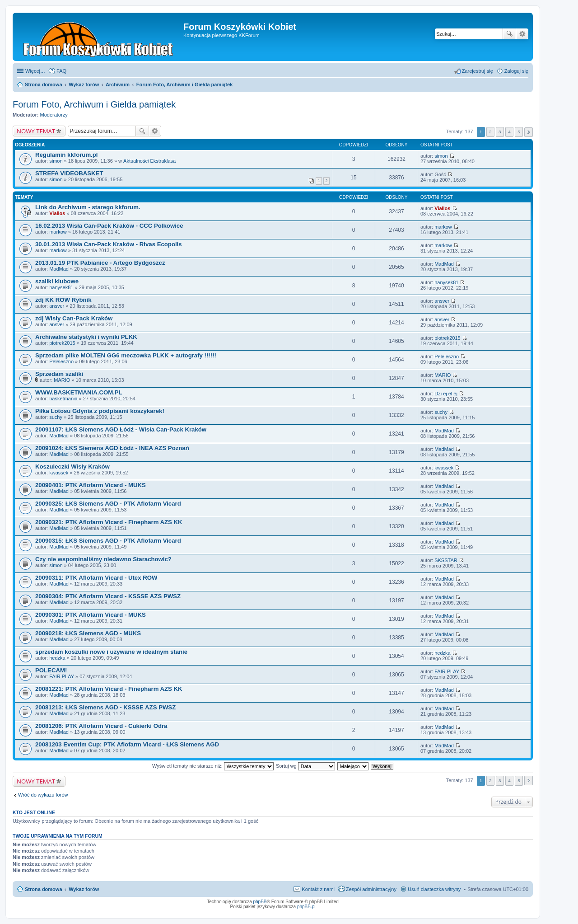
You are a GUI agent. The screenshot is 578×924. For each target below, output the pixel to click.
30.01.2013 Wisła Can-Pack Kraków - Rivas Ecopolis (109, 244)
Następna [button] (529, 132)
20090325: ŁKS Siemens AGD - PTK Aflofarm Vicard (108, 504)
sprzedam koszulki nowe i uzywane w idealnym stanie (111, 652)
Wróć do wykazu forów (43, 795)
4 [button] (509, 132)
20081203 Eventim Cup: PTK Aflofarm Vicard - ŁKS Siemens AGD (127, 744)
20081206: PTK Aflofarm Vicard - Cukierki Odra (101, 726)
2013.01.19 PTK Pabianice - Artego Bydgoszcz (100, 263)
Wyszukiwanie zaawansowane (522, 34)
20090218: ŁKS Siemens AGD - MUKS (88, 633)
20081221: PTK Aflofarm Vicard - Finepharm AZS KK (109, 689)
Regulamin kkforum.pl (67, 155)
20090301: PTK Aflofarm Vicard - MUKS (91, 615)
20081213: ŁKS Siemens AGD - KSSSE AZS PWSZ (105, 707)
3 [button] (500, 132)
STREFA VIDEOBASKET (69, 173)
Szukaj (509, 34)
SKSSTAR (446, 560)
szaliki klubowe (57, 281)
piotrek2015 (62, 343)
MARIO (62, 380)
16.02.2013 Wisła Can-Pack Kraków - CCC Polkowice (109, 226)
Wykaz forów (84, 889)
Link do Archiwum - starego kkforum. (88, 207)
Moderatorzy (54, 115)
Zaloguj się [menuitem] (516, 71)
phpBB (260, 902)
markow (58, 232)
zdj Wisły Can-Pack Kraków (74, 318)
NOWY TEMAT (36, 131)
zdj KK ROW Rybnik (63, 300)
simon (56, 161)
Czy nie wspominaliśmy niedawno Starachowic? (103, 559)
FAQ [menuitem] (61, 71)
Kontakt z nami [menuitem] (318, 889)
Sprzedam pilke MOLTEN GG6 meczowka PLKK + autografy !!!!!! (126, 355)
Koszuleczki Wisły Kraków (72, 467)
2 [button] (490, 132)
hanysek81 (61, 287)
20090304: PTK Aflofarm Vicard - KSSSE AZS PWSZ (108, 596)
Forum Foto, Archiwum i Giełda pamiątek (94, 104)
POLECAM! (51, 670)
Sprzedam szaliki (59, 374)
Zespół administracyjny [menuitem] (371, 889)
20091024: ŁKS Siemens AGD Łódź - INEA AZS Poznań (112, 448)
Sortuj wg (305, 766)
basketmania (63, 399)
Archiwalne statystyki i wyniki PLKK (86, 337)
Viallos (57, 213)
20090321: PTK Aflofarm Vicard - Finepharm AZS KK (109, 522)
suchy (56, 417)
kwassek (59, 473)
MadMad (59, 269)
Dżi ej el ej (446, 394)
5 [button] (519, 132)
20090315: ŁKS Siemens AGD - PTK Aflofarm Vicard (108, 541)
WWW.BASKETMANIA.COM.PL (79, 392)
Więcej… (35, 71)
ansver (57, 306)
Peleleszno (61, 361)
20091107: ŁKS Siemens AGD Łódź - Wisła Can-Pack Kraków (121, 429)
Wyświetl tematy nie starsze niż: (213, 766)
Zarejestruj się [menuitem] (478, 71)
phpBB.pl (306, 907)
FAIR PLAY (62, 676)
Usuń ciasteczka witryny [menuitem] (434, 889)
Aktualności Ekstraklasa (149, 161)
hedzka (57, 658)
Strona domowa (44, 889)
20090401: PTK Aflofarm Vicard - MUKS (91, 485)
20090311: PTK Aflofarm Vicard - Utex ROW (96, 578)
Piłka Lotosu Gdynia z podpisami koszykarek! (100, 411)
